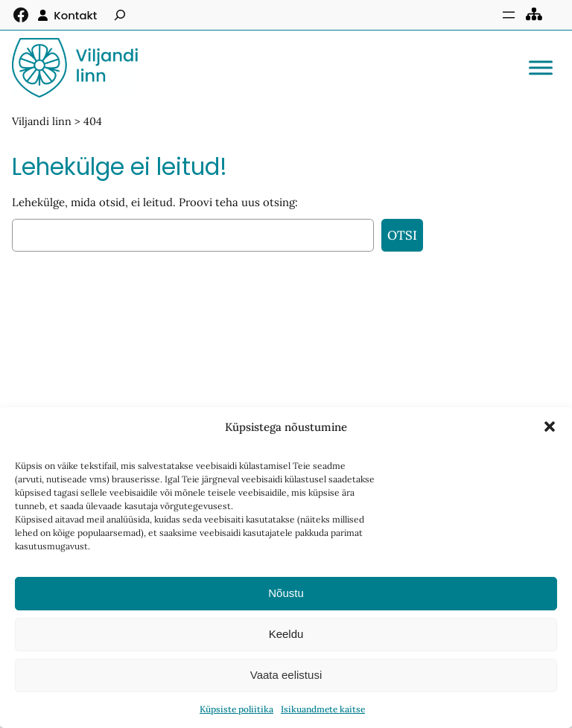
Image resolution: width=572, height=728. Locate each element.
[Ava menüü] (509, 15)
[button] (550, 427)
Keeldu (286, 634)
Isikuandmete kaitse (323, 709)
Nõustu (286, 593)
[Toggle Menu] (541, 67)
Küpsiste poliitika (236, 709)
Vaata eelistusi (286, 675)
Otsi (402, 235)
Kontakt (75, 15)
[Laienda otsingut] (120, 15)
